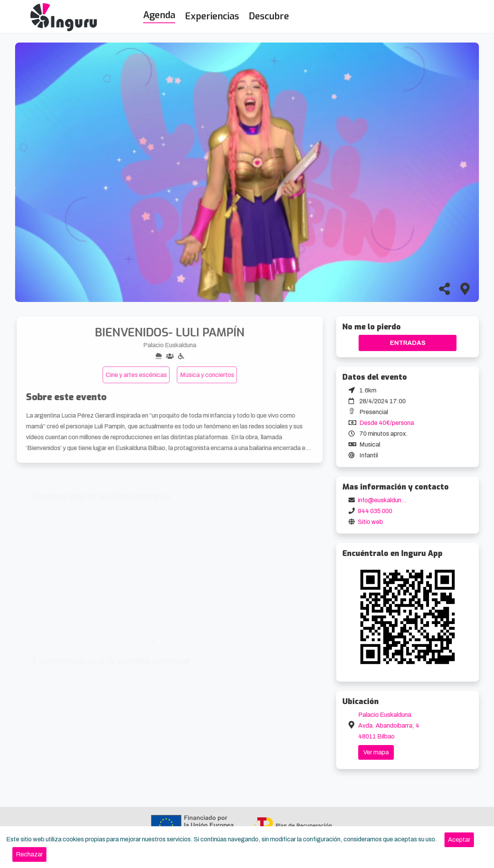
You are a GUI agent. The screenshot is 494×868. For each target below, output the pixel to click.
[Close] (459, 840)
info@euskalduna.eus (387, 500)
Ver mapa (376, 752)
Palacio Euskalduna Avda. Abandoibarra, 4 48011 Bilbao (389, 726)
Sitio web (370, 522)
